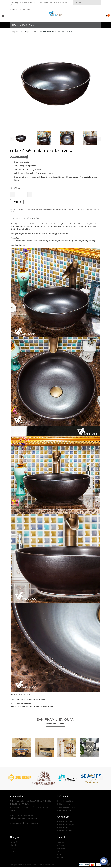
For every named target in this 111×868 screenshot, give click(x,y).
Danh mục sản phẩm (23, 26)
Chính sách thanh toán (65, 822)
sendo (50, 210)
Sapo (52, 865)
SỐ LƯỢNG (15, 189)
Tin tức (60, 852)
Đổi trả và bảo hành (64, 805)
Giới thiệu (61, 846)
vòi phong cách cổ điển (72, 210)
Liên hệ (60, 858)
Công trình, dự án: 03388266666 (25, 819)
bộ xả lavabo (19, 210)
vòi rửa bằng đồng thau (89, 210)
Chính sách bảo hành (65, 831)
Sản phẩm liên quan (55, 720)
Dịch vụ (60, 855)
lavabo (45, 210)
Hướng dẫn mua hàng (65, 802)
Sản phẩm (14, 846)
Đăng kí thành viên (64, 811)
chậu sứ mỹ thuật (36, 210)
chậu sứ (27, 210)
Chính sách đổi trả (64, 828)
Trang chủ (61, 843)
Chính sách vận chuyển (66, 825)
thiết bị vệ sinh (58, 210)
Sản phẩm (61, 849)
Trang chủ (13, 843)
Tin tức (12, 849)
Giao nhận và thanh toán (66, 808)
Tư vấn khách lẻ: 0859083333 (23, 816)
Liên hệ (12, 852)
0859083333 (16, 824)
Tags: (12, 210)
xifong (19, 213)
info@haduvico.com (32, 824)
